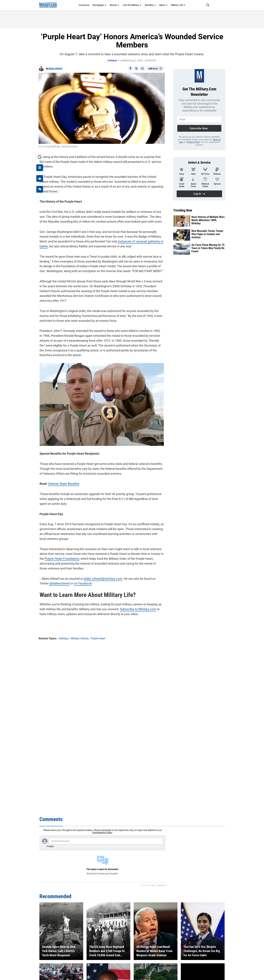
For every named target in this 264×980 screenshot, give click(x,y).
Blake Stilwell (56, 69)
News (163, 5)
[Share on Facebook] (130, 69)
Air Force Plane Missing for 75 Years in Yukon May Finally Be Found (208, 248)
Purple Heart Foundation (60, 559)
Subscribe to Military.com (136, 609)
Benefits (150, 5)
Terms (143, 885)
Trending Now (183, 210)
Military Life (178, 5)
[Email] (142, 69)
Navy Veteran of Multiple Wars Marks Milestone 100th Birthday (208, 220)
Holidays (112, 60)
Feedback (161, 885)
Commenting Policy (102, 832)
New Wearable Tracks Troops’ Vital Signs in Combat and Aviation (208, 234)
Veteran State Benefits (62, 484)
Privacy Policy (193, 142)
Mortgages (100, 5)
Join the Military (132, 5)
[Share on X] (136, 69)
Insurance (84, 5)
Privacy (151, 885)
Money (114, 5)
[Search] (205, 5)
